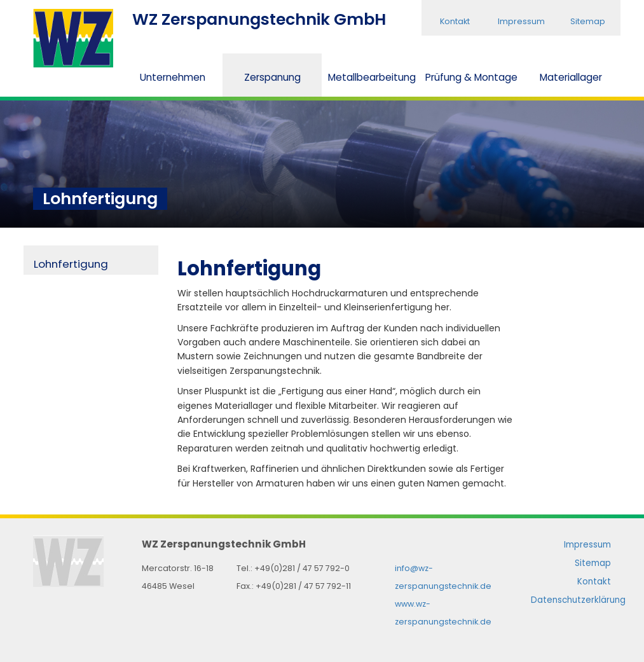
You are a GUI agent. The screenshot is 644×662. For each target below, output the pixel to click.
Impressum (521, 21)
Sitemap (588, 21)
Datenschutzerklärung (578, 600)
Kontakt (455, 21)
